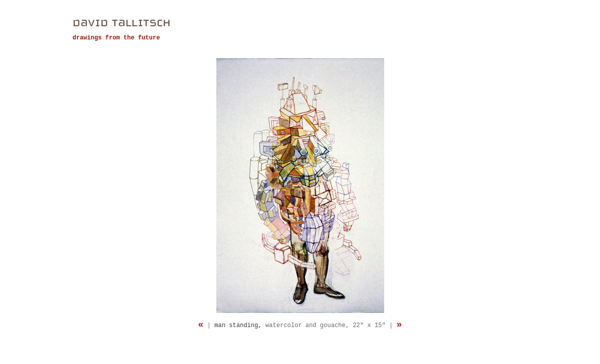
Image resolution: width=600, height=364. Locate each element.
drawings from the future (117, 38)
